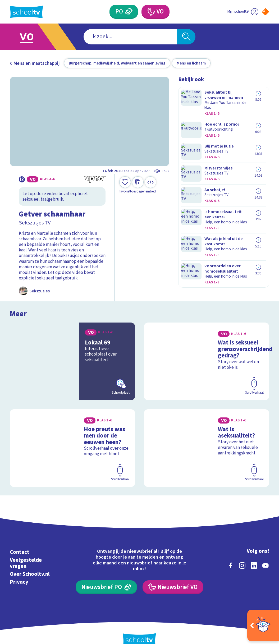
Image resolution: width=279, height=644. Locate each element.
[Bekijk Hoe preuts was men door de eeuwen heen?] (72, 440)
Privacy (19, 571)
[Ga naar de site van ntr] (261, 602)
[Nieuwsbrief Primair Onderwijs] (106, 576)
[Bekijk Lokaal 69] (72, 359)
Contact (20, 541)
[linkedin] (254, 554)
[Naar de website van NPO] (265, 12)
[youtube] (266, 554)
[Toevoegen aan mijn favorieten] (125, 185)
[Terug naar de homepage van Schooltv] (26, 12)
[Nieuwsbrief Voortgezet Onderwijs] (173, 576)
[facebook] (231, 554)
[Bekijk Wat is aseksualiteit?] (206, 440)
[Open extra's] (263, 625)
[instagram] (242, 554)
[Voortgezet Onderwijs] (151, 12)
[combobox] (130, 37)
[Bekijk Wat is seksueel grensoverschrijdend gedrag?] (206, 359)
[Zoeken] (186, 37)
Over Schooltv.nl (30, 563)
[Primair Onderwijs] (129, 12)
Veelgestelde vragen (26, 552)
